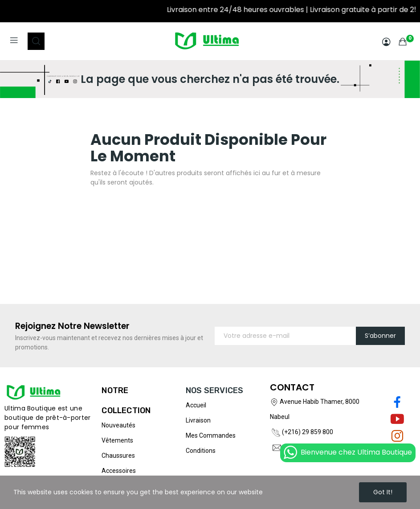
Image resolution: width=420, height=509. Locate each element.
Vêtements (117, 440)
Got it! (383, 492)
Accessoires (119, 471)
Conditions (201, 451)
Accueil (196, 405)
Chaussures (118, 456)
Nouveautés (118, 425)
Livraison (198, 420)
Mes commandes (211, 435)
